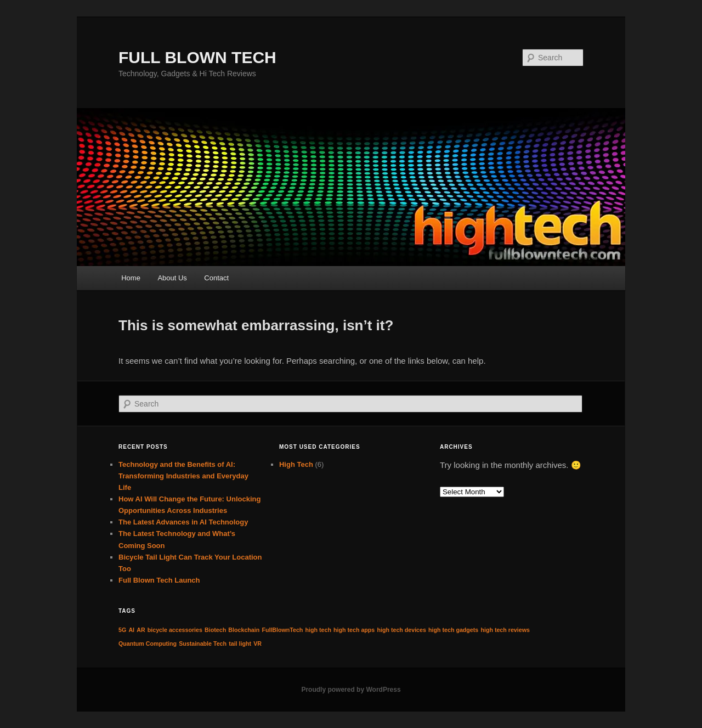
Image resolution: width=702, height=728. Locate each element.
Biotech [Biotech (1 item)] (215, 630)
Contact (216, 278)
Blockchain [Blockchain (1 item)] (244, 630)
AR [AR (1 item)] (141, 630)
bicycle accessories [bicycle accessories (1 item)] (175, 630)
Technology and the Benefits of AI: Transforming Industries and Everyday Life (183, 476)
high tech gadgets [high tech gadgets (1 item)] (453, 630)
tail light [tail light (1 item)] (240, 644)
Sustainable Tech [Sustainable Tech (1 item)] (203, 644)
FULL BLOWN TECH (197, 57)
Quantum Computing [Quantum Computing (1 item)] (148, 644)
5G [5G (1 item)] (122, 630)
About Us (172, 278)
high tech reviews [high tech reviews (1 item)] (505, 630)
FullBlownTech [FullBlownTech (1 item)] (282, 630)
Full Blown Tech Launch (159, 580)
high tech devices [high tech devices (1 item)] (401, 630)
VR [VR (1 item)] (257, 644)
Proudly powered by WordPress (351, 690)
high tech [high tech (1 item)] (318, 630)
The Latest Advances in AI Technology (183, 522)
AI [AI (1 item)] (131, 630)
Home (131, 278)
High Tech (296, 464)
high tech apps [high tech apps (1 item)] (354, 630)
